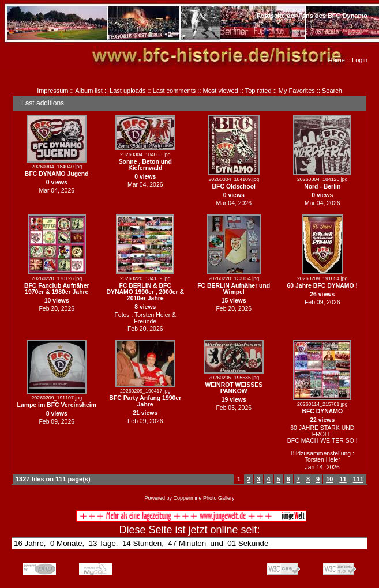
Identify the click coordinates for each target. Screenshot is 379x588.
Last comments (175, 91)
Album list (89, 91)
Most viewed (221, 91)
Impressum (52, 91)
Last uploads (127, 91)
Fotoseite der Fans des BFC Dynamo (312, 16)
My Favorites (297, 91)
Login (360, 60)
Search (332, 91)
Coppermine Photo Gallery (204, 498)
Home (337, 60)
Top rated (258, 91)
